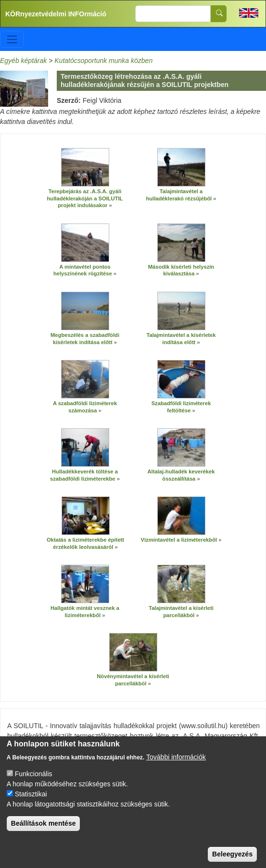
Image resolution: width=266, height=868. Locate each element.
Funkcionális (34, 781)
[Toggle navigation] (12, 39)
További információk (176, 765)
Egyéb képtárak (23, 61)
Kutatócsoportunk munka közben (103, 61)
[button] (85, 168)
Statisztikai (31, 802)
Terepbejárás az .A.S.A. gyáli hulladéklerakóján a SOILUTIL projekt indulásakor (85, 198)
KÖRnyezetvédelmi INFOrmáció (56, 14)
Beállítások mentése (44, 831)
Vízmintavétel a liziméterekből (179, 540)
